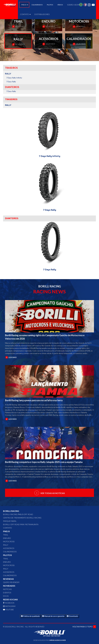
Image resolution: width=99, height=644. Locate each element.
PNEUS (24, 5)
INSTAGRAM (9, 606)
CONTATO (25, 14)
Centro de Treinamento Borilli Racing (22, 518)
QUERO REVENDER (11, 582)
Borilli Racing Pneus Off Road (18, 514)
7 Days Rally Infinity (14, 78)
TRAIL (6, 535)
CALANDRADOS (37, 5)
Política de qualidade (30, 616)
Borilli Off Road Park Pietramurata (21, 524)
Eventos (7, 593)
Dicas (6, 596)
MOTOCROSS (9, 541)
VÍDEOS (60, 5)
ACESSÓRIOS (9, 548)
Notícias (7, 589)
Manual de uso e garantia (53, 616)
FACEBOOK (9, 603)
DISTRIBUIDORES (42, 14)
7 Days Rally (11, 82)
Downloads (72, 616)
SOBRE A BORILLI (75, 5)
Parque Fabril (10, 521)
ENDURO (7, 538)
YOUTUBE (8, 610)
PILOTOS (50, 5)
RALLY (6, 545)
